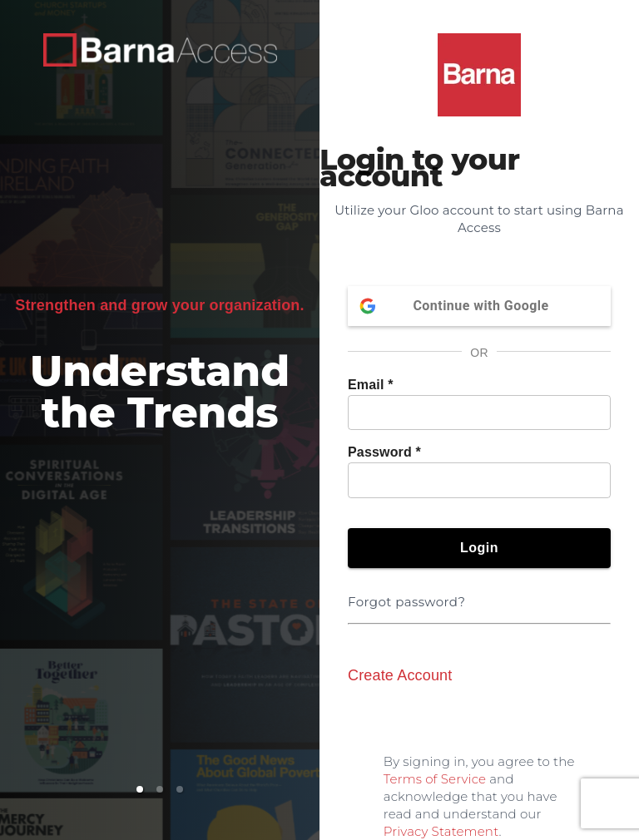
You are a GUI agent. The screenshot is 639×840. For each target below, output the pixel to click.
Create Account (400, 675)
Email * (371, 385)
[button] (140, 789)
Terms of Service (435, 779)
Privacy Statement (441, 831)
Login (479, 548)
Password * (384, 452)
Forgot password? (410, 592)
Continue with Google (479, 306)
